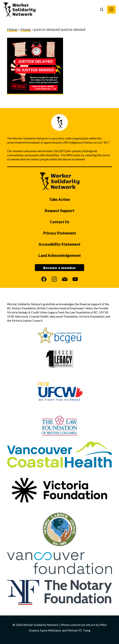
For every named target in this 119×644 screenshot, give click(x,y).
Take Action (59, 199)
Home (12, 29)
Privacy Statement (60, 233)
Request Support (60, 211)
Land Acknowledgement (60, 255)
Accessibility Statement (59, 244)
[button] (111, 10)
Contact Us (59, 222)
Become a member (59, 268)
